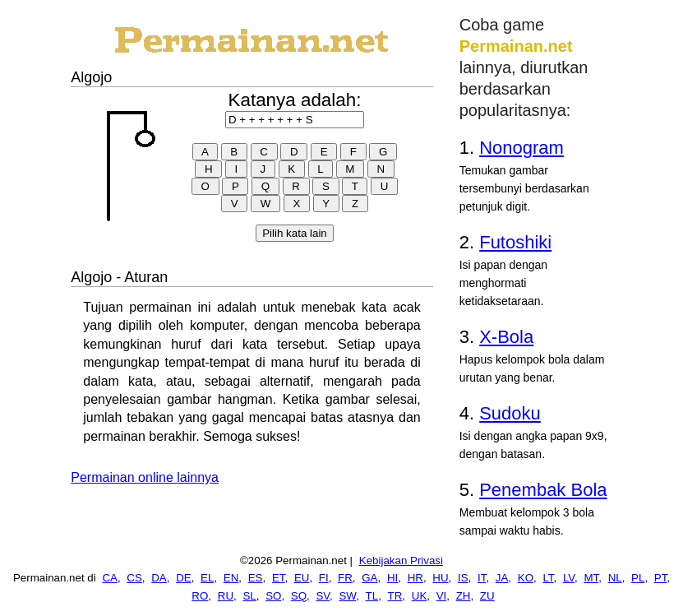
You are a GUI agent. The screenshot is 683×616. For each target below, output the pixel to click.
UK (420, 596)
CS (134, 578)
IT (482, 578)
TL (372, 596)
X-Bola (506, 337)
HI (392, 578)
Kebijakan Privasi (401, 560)
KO (526, 578)
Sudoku (510, 413)
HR (415, 578)
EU (302, 578)
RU (226, 596)
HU (440, 578)
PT (661, 578)
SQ (299, 596)
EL (207, 578)
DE (184, 578)
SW (347, 596)
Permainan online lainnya (145, 477)
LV (569, 578)
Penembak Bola (543, 490)
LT (548, 578)
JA (502, 578)
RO (200, 596)
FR (345, 578)
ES (256, 578)
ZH (464, 596)
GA (369, 578)
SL (249, 596)
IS (463, 578)
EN (231, 578)
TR (395, 596)
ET (279, 578)
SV (323, 596)
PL (638, 578)
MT (591, 578)
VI (442, 596)
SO (273, 596)
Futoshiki (515, 242)
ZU (487, 596)
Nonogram (521, 148)
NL (615, 578)
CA (110, 578)
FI (324, 578)
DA (159, 578)
